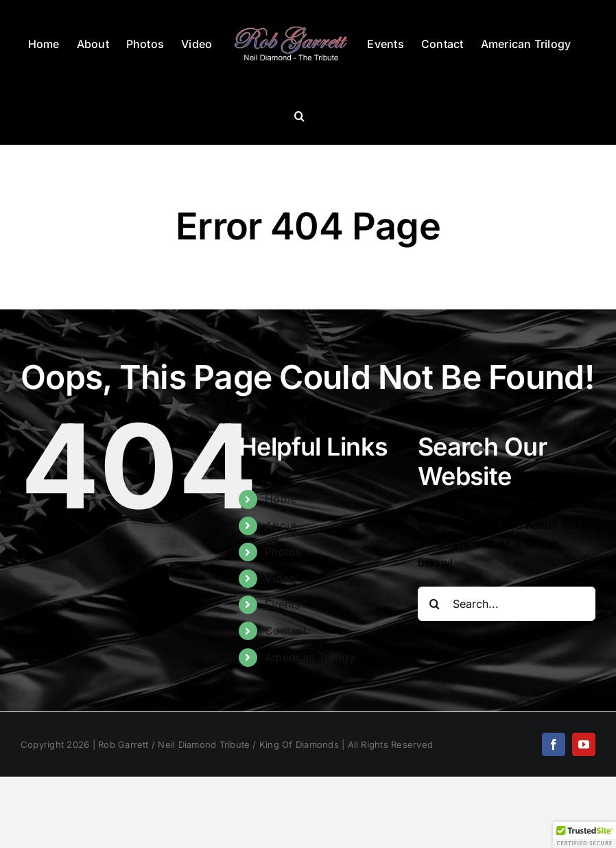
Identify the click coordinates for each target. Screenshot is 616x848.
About (281, 526)
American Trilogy (310, 657)
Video (280, 578)
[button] (299, 116)
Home (281, 499)
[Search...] (507, 604)
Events (282, 604)
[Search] (435, 604)
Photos (283, 552)
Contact (286, 631)
